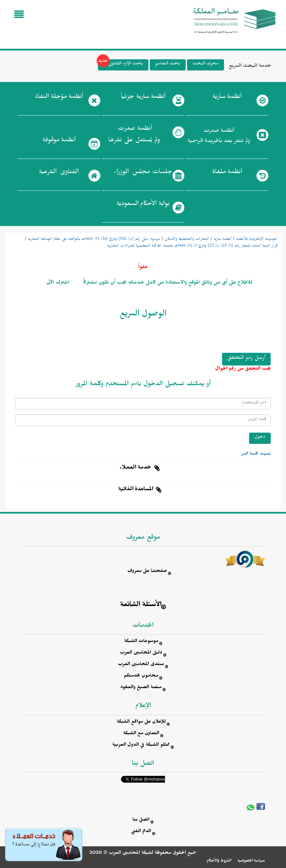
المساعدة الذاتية (136, 490)
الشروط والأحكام (219, 861)
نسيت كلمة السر (256, 454)
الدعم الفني (141, 832)
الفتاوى (59, 173)
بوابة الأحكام (143, 205)
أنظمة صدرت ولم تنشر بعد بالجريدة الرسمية (219, 137)
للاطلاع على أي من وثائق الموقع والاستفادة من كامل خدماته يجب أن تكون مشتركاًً (167, 283)
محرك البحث (206, 64)
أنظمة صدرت (134, 136)
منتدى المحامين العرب (141, 665)
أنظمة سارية (222, 240)
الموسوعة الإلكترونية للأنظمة (257, 240)
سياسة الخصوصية (251, 861)
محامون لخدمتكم (141, 676)
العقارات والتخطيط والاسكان (187, 240)
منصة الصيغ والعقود (141, 688)
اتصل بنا (141, 820)
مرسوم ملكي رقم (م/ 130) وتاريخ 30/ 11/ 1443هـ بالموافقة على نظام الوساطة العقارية (94, 240)
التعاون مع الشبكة (141, 734)
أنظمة (227, 98)
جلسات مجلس (143, 173)
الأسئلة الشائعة (141, 606)
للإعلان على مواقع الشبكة (141, 722)
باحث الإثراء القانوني (120, 65)
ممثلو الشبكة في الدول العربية (141, 746)
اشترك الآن (58, 283)
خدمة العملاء (136, 468)
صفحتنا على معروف (147, 572)
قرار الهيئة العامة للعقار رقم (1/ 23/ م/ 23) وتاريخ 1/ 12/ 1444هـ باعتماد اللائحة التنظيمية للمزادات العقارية (192, 246)
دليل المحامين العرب (141, 653)
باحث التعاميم (168, 64)
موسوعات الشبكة (141, 642)
